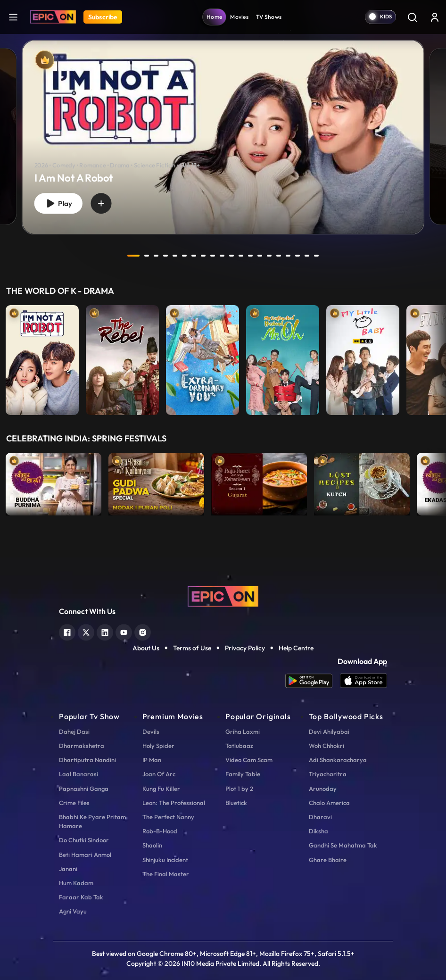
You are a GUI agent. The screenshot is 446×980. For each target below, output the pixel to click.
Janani (68, 869)
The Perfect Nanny (168, 817)
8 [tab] (203, 256)
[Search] (412, 17)
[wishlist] (101, 204)
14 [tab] (260, 256)
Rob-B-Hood (160, 831)
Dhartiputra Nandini (87, 760)
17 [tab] (288, 256)
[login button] (435, 17)
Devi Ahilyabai (329, 731)
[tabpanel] (223, 129)
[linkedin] (105, 631)
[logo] (223, 596)
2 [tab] (147, 256)
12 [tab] (241, 256)
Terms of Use (192, 648)
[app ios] (363, 681)
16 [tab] (279, 256)
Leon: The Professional (174, 803)
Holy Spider (158, 746)
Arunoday (323, 789)
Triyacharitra (328, 774)
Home (214, 17)
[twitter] (86, 631)
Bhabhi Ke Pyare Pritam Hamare (92, 821)
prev (108, 256)
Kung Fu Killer (161, 789)
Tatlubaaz (239, 746)
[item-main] (42, 358)
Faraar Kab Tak (81, 897)
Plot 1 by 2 (239, 789)
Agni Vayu (73, 911)
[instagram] (143, 631)
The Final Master (166, 874)
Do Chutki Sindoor (84, 840)
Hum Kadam (76, 883)
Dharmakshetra (82, 746)
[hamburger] (13, 17)
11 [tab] (231, 256)
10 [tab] (222, 256)
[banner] (223, 137)
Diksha (318, 831)
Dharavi (320, 817)
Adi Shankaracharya (338, 760)
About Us (146, 648)
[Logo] (53, 17)
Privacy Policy (245, 648)
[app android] (313, 681)
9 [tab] (213, 256)
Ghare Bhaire (328, 860)
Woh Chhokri (326, 746)
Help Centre (296, 648)
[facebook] (67, 631)
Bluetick (236, 803)
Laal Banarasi (78, 774)
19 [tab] (307, 256)
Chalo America (329, 803)
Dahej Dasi (74, 731)
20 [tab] (316, 256)
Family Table (243, 774)
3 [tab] (156, 256)
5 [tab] (175, 256)
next (338, 256)
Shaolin (152, 845)
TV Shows (269, 17)
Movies (239, 17)
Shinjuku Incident (165, 860)
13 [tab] (250, 256)
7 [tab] (194, 256)
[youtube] (124, 631)
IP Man (152, 760)
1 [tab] (133, 256)
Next (437, 358)
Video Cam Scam (249, 760)
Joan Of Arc (159, 774)
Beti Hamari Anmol (85, 855)
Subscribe (103, 17)
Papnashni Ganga (84, 789)
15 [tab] (269, 256)
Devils (151, 731)
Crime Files (74, 803)
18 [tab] (297, 256)
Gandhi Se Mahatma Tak (343, 845)
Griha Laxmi (243, 731)
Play (58, 203)
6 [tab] (184, 256)
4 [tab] (165, 256)
